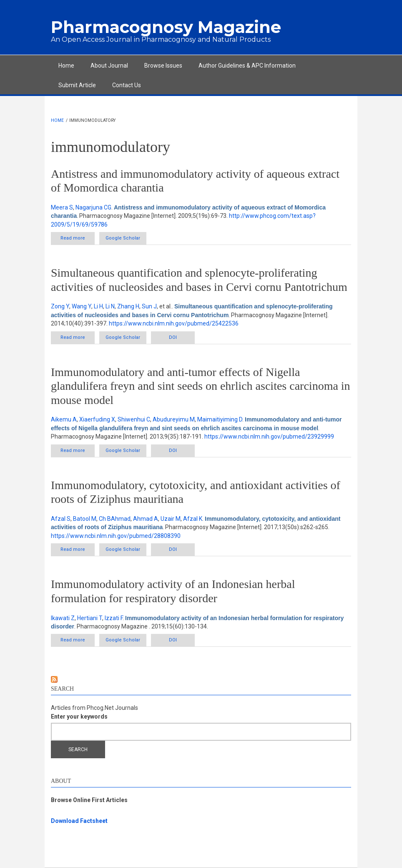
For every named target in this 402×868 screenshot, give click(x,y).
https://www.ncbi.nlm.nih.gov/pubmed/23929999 (269, 437)
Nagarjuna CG (93, 207)
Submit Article (77, 85)
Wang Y (82, 306)
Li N (110, 306)
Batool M (85, 519)
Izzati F (114, 618)
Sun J (149, 306)
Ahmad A (146, 519)
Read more (78, 238)
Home (66, 66)
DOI (173, 337)
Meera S (62, 207)
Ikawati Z (63, 618)
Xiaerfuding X (97, 419)
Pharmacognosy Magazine (166, 27)
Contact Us (127, 85)
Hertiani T (90, 618)
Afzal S (61, 519)
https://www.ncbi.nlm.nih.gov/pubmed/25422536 (174, 323)
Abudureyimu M (174, 419)
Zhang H (128, 306)
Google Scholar (123, 238)
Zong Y (60, 306)
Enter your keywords (79, 717)
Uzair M (171, 519)
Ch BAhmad (115, 519)
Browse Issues (163, 66)
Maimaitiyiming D (220, 419)
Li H (98, 306)
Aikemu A (64, 419)
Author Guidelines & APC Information (247, 66)
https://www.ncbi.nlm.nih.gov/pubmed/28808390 (116, 536)
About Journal (109, 66)
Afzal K (193, 519)
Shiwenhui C (134, 419)
